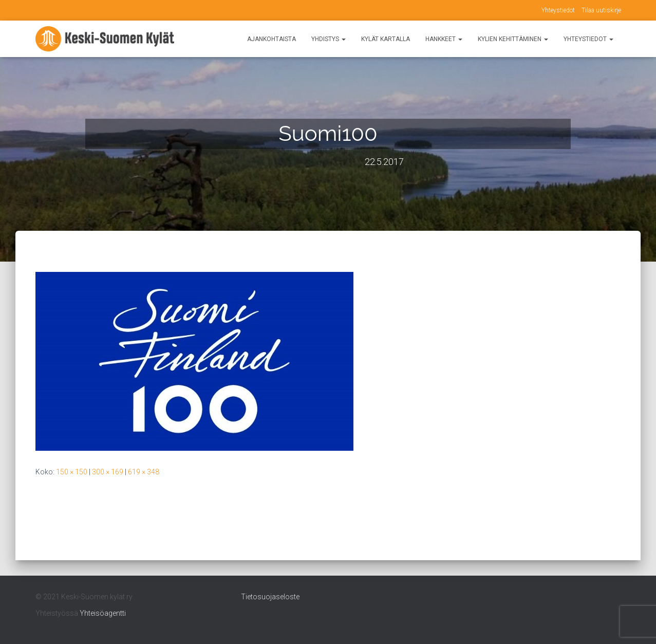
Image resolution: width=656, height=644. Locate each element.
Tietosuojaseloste (270, 597)
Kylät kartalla (386, 39)
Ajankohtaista (271, 39)
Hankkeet (444, 39)
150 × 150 (72, 472)
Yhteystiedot (558, 10)
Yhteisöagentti (103, 613)
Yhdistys (329, 39)
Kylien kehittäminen (513, 39)
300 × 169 (108, 472)
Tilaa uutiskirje (601, 10)
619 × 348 (144, 472)
